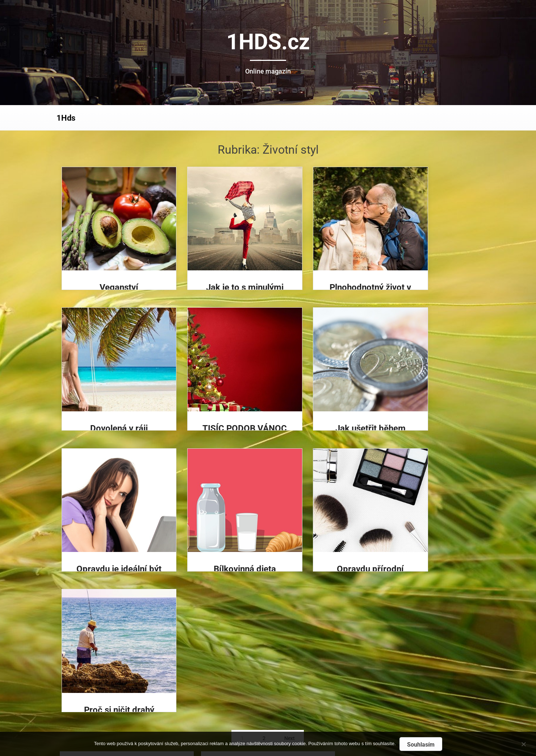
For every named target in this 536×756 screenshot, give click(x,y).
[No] (523, 743)
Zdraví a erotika (232, 668)
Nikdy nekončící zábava (242, 695)
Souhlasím (421, 745)
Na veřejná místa (233, 641)
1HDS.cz (268, 42)
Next (290, 597)
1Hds (66, 118)
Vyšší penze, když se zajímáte (250, 682)
